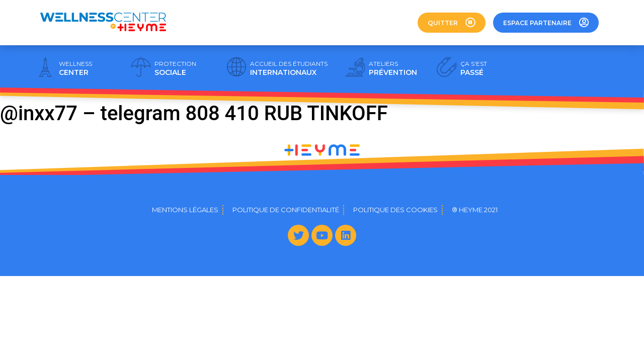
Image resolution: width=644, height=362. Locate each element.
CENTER (75, 68)
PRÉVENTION (393, 68)
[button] (452, 23)
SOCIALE (175, 68)
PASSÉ (474, 68)
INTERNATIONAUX (289, 68)
